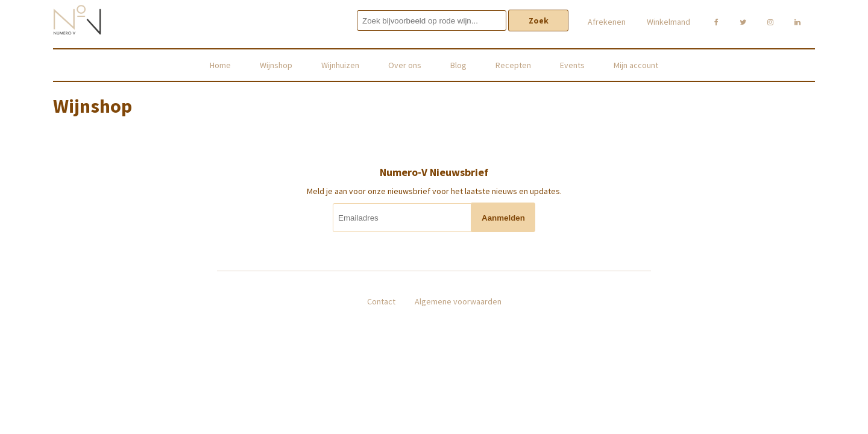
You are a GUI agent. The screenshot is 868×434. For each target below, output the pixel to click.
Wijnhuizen (340, 65)
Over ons (405, 65)
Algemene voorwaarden (458, 301)
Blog (458, 65)
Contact (381, 301)
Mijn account (636, 65)
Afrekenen (607, 22)
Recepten (513, 65)
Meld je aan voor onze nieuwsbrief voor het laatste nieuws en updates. (434, 191)
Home (220, 65)
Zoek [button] (539, 20)
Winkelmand (668, 22)
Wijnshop (276, 65)
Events (572, 65)
